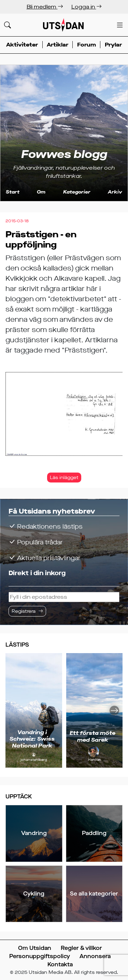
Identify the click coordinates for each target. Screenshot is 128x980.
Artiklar (58, 45)
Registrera (24, 611)
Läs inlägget (64, 478)
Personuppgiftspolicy (40, 956)
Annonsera (95, 956)
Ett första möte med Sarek (93, 736)
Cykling (34, 894)
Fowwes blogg (64, 154)
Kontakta (60, 964)
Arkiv (115, 192)
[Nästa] (114, 710)
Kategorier (77, 192)
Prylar (113, 45)
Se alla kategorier (94, 894)
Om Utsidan (35, 948)
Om (41, 192)
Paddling (94, 833)
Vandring (34, 833)
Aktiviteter (22, 45)
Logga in (87, 7)
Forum (87, 45)
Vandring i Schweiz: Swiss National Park (32, 739)
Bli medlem (45, 7)
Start (13, 192)
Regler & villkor (81, 948)
